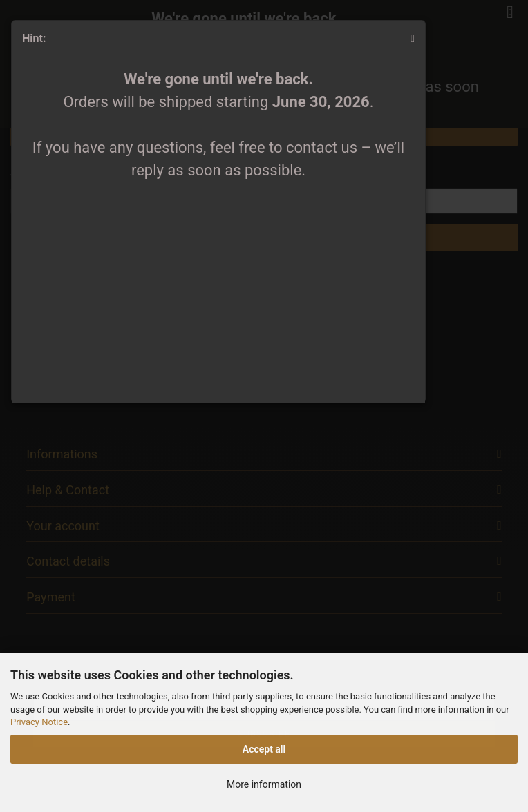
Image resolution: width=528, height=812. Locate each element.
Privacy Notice (39, 722)
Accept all (264, 749)
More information (264, 784)
